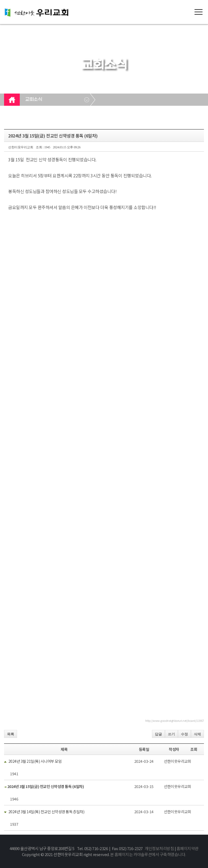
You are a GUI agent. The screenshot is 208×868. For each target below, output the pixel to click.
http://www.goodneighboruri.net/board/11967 (175, 720)
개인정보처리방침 (159, 848)
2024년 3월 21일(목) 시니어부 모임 (35, 761)
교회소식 (34, 100)
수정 (184, 734)
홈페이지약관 (188, 848)
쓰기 (171, 734)
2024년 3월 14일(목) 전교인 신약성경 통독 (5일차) (46, 812)
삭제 (197, 734)
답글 (158, 734)
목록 (11, 734)
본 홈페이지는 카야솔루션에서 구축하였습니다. (148, 854)
